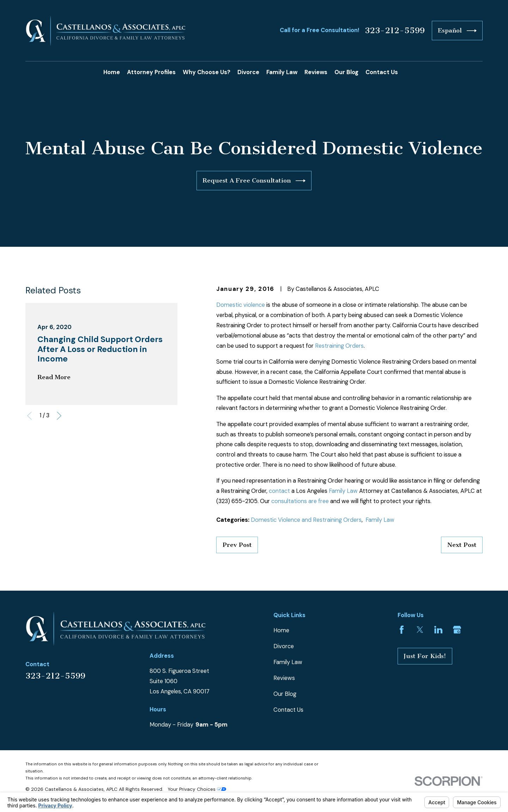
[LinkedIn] (438, 630)
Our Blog (285, 694)
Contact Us (288, 710)
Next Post (462, 545)
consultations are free (300, 501)
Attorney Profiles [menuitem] (151, 72)
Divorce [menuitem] (248, 72)
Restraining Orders (339, 346)
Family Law (343, 491)
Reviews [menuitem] (316, 72)
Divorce (284, 646)
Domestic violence (241, 305)
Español (457, 31)
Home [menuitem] (112, 72)
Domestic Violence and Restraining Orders (306, 520)
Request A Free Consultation (254, 181)
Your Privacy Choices (197, 789)
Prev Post (237, 545)
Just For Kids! (425, 656)
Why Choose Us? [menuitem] (207, 72)
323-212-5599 (395, 31)
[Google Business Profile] (457, 630)
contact (279, 491)
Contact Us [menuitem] (382, 72)
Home (281, 630)
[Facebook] (402, 630)
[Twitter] (420, 630)
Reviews (284, 678)
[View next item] (59, 416)
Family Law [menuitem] (282, 72)
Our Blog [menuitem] (346, 72)
